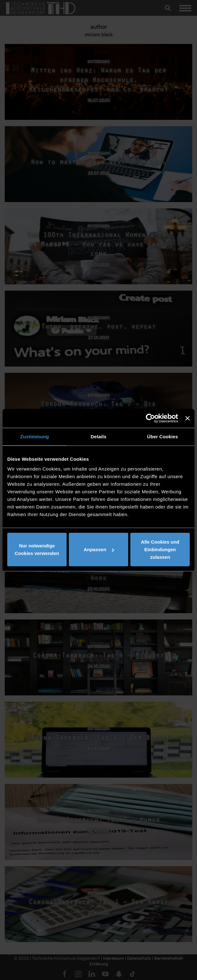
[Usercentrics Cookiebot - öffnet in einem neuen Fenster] (150, 418)
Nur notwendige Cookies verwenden (37, 549)
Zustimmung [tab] (35, 436)
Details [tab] (98, 436)
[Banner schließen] (188, 418)
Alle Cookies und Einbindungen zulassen (160, 549)
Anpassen (99, 549)
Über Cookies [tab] (163, 436)
